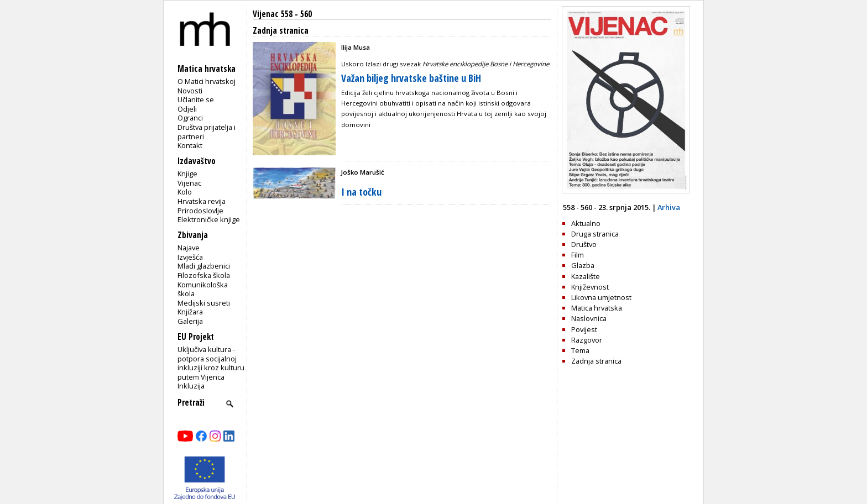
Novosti (190, 91)
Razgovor (587, 340)
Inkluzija (191, 386)
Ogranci (190, 118)
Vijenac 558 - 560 (282, 14)
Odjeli (187, 109)
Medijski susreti (204, 303)
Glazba (583, 265)
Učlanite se (196, 99)
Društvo (584, 244)
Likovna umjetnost (601, 297)
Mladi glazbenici (204, 266)
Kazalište (586, 276)
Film (578, 255)
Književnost (590, 287)
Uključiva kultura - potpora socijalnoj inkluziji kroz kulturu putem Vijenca (211, 363)
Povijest (584, 329)
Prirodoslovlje (200, 211)
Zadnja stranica (596, 361)
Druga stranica (595, 234)
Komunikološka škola (203, 289)
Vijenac (189, 183)
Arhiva (669, 207)
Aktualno (586, 223)
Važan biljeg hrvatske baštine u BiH (411, 78)
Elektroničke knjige (209, 219)
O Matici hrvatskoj (207, 81)
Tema (580, 350)
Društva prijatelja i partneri (207, 132)
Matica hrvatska (597, 308)
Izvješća (190, 257)
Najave (189, 248)
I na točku (361, 192)
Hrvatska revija (202, 201)
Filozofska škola (204, 275)
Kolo (185, 192)
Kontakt (190, 145)
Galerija (190, 321)
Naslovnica (589, 318)
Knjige (187, 174)
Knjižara (190, 312)
